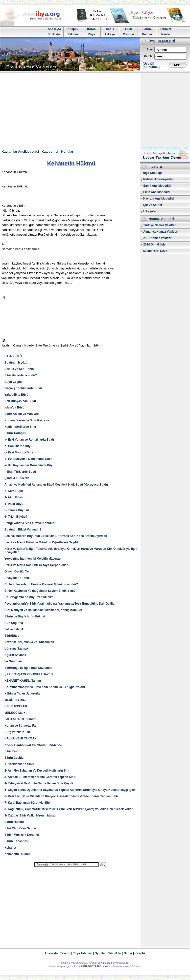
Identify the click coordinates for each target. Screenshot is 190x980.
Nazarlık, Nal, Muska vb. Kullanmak (29, 642)
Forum (147, 29)
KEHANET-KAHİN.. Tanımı (23, 681)
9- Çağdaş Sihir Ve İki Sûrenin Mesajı (30, 816)
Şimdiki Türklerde (17, 478)
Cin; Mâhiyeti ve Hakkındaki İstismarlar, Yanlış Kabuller (43, 610)
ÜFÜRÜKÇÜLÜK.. (17, 706)
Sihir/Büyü (12, 636)
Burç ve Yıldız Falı (17, 732)
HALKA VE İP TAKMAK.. (21, 738)
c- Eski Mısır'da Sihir (19, 452)
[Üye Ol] (148, 64)
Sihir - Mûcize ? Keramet (22, 835)
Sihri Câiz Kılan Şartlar (20, 828)
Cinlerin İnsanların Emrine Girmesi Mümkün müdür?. (42, 584)
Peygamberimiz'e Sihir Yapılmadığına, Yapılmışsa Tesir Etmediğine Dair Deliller (60, 604)
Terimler (166, 29)
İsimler (166, 34)
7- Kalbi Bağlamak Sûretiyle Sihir (28, 803)
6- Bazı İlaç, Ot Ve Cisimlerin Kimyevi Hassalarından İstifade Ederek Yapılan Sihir (61, 796)
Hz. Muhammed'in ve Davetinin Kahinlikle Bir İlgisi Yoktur (45, 687)
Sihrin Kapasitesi (16, 841)
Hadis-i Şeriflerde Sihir (20, 427)
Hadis (110, 29)
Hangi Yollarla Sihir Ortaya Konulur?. (30, 523)
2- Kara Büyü (14, 491)
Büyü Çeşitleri (14, 382)
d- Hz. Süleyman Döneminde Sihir (28, 459)
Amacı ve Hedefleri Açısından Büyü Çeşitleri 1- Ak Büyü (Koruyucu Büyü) (56, 485)
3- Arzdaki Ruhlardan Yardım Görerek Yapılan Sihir (40, 777)
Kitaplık (140, 953)
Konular (67, 152)
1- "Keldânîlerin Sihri (19, 764)
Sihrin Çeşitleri (15, 758)
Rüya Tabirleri (83, 953)
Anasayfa (54, 29)
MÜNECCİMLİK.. (16, 713)
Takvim (73, 34)
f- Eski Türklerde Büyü (20, 472)
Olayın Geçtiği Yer (17, 572)
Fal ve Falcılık (14, 629)
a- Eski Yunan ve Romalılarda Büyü (29, 440)
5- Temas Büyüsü (17, 510)
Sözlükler (54, 34)
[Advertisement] (95, 110)
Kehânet (10, 848)
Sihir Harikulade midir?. (21, 375)
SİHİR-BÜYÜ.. (14, 356)
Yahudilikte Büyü (16, 395)
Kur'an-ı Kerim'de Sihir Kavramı (27, 420)
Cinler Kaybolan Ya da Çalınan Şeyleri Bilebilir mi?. (40, 591)
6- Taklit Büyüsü (16, 517)
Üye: (150, 49)
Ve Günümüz (13, 661)
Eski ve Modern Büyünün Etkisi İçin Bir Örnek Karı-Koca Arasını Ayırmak (56, 536)
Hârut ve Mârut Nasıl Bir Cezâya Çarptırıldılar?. (37, 565)
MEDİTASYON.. (15, 700)
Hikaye (110, 34)
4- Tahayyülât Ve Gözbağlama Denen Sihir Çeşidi (39, 783)
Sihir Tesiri (12, 751)
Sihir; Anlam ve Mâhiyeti (22, 414)
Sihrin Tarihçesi (15, 433)
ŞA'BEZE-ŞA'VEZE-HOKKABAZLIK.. (30, 674)
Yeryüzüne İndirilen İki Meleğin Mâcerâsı (33, 559)
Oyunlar (129, 34)
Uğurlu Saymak (15, 655)
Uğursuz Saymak (16, 649)
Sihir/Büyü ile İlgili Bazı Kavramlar (28, 668)
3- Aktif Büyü (14, 497)
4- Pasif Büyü (14, 504)
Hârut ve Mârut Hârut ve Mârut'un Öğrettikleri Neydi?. (42, 542)
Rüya (91, 34)
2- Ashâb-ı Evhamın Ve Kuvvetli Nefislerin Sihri (37, 771)
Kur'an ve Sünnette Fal (21, 726)
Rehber (147, 34)
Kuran (91, 29)
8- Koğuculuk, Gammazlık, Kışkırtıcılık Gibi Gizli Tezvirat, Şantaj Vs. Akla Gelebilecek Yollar (69, 809)
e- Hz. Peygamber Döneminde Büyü (29, 465)
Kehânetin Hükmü (17, 854)
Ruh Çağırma (14, 623)
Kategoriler (50, 152)
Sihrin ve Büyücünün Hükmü (25, 616)
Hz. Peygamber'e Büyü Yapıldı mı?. (29, 597)
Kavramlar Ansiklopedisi (20, 152)
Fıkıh (128, 29)
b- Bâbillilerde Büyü (18, 446)
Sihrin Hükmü (14, 822)
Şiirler (128, 953)
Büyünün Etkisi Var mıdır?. (23, 530)
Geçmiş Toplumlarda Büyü (23, 388)
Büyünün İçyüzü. (16, 363)
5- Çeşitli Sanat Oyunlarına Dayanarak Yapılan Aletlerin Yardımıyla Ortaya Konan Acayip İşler (70, 790)
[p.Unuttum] (151, 67)
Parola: (149, 56)
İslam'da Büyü (14, 408)
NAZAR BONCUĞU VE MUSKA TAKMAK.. (34, 745)
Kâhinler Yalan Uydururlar (23, 694)
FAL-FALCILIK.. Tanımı (20, 719)
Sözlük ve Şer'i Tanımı (20, 369)
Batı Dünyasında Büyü (20, 401)
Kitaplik (73, 29)
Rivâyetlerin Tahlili (17, 578)
